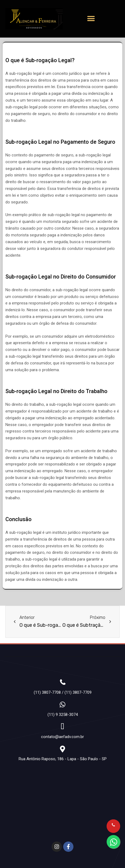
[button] (91, 19)
